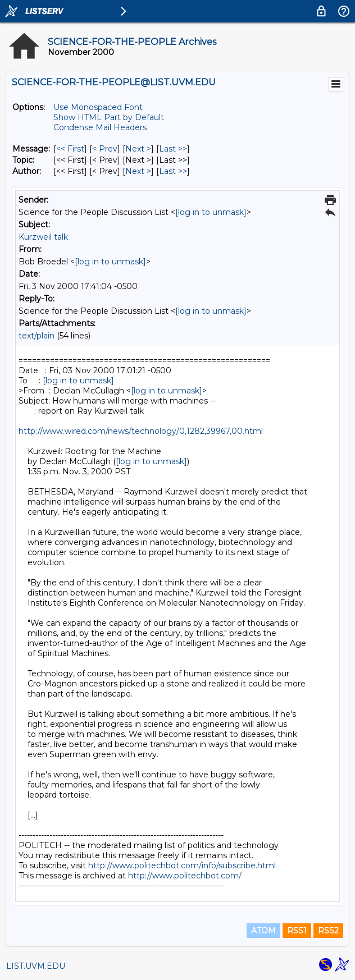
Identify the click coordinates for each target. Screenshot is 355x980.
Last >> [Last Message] (173, 149)
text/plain (37, 336)
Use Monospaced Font (98, 107)
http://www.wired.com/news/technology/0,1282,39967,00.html (141, 431)
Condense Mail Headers (100, 127)
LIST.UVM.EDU (36, 966)
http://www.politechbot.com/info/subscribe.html (182, 865)
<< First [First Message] (70, 149)
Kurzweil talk (43, 237)
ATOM (263, 931)
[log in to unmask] (211, 212)
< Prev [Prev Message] (105, 149)
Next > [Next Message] (138, 149)
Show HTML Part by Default (109, 117)
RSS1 (297, 931)
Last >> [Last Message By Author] (173, 171)
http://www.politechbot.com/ (185, 876)
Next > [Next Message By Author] (138, 171)
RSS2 (328, 931)
